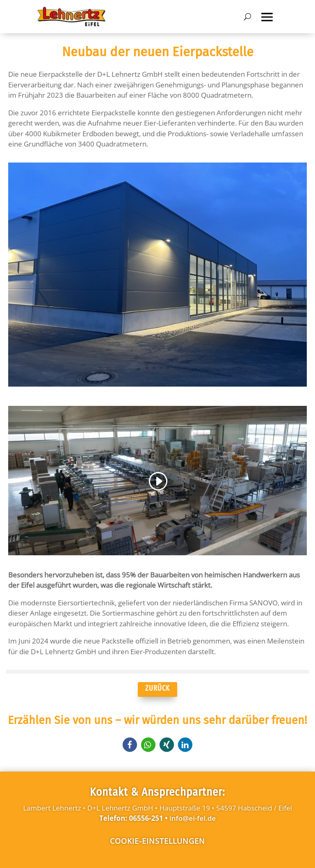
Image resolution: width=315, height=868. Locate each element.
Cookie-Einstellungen (157, 841)
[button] (130, 745)
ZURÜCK (157, 688)
